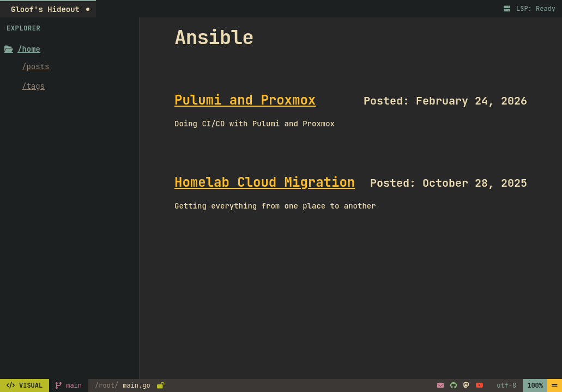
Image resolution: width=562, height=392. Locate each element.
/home (22, 49)
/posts (35, 66)
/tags (33, 86)
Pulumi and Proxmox (245, 100)
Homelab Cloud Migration (265, 182)
